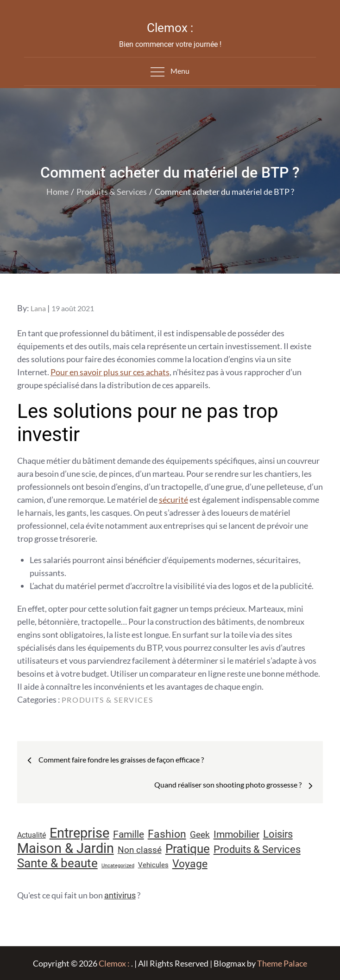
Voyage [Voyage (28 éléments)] (190, 864)
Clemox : (170, 28)
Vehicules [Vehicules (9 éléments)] (153, 865)
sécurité (173, 500)
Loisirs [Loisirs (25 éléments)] (278, 834)
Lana (38, 308)
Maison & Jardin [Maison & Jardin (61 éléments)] (66, 848)
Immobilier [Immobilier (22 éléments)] (236, 834)
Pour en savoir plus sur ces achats (110, 372)
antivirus (120, 895)
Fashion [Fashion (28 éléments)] (167, 834)
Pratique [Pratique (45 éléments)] (188, 849)
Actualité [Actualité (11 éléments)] (31, 835)
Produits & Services (107, 700)
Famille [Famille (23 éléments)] (129, 834)
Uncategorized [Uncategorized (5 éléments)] (118, 866)
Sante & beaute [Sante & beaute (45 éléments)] (57, 863)
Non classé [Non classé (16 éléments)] (140, 850)
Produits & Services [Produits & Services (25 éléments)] (257, 849)
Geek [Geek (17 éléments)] (200, 835)
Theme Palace (282, 963)
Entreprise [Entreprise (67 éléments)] (79, 833)
